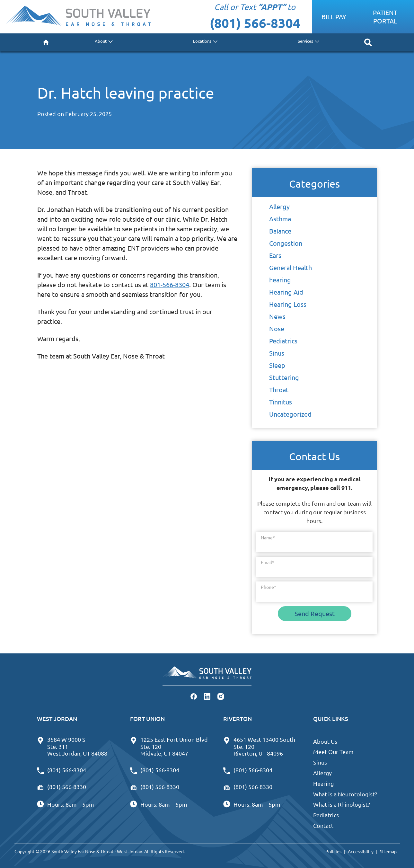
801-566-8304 (170, 284)
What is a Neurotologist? (345, 794)
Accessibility (361, 851)
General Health (291, 267)
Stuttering (284, 377)
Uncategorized (290, 414)
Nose (277, 328)
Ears (275, 255)
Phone (269, 587)
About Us (325, 741)
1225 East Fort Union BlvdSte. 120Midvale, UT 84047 (169, 746)
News (277, 316)
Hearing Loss (288, 304)
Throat (279, 390)
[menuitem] (46, 42)
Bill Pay (334, 17)
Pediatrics (283, 341)
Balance (280, 231)
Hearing (323, 783)
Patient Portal (385, 17)
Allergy (279, 206)
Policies (333, 851)
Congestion (286, 243)
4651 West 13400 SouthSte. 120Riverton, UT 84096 (259, 746)
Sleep (277, 365)
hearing (280, 280)
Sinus (277, 353)
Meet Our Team (333, 752)
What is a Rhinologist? (342, 804)
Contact (323, 825)
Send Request (315, 613)
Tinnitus (281, 402)
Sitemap (388, 851)
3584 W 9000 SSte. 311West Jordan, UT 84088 (72, 746)
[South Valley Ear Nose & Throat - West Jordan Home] (78, 17)
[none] (103, 42)
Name (268, 537)
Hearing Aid (286, 292)
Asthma (280, 219)
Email (268, 562)
